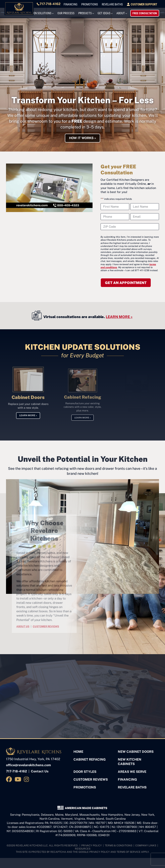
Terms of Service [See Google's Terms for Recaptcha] (129, 850)
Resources (83, 847)
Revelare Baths (119, 4)
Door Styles (85, 770)
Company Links (146, 844)
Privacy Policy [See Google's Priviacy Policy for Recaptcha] (100, 850)
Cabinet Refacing (90, 758)
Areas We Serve (132, 770)
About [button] (126, 12)
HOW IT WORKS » (82, 137)
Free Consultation (147, 12)
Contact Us (40, 770)
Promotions (99, 4)
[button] (49, 186)
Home (78, 750)
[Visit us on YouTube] (19, 778)
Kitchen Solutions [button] (51, 12)
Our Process (76, 12)
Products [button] (93, 12)
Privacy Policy (92, 844)
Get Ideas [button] (111, 12)
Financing (83, 4)
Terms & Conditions (119, 844)
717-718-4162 (61, 4)
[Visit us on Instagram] (27, 778)
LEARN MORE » (119, 315)
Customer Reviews (91, 778)
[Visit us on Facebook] (10, 778)
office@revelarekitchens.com (29, 764)
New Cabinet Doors (136, 750)
